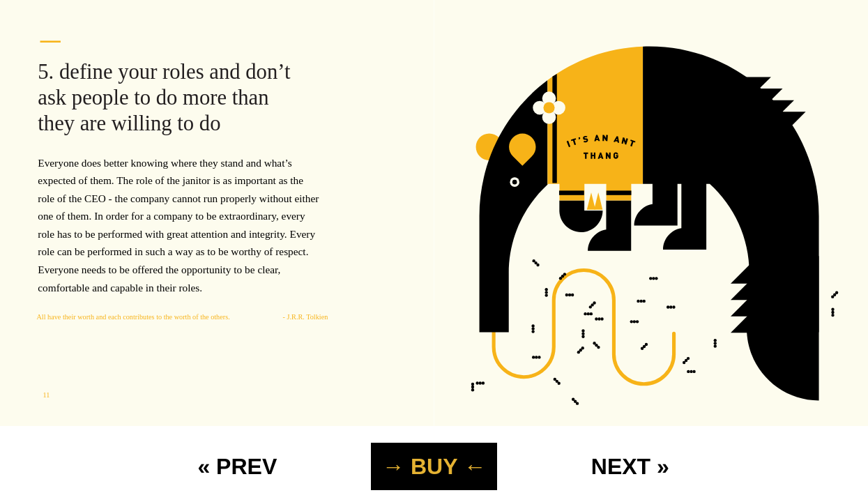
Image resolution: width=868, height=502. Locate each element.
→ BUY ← (434, 466)
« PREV (237, 466)
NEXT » (630, 466)
